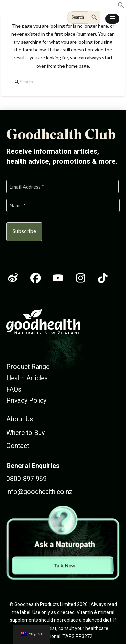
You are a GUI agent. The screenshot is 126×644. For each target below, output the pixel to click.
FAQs (14, 389)
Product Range (28, 367)
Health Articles (27, 378)
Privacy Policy (26, 400)
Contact (18, 446)
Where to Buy (26, 433)
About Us (20, 419)
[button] (112, 19)
